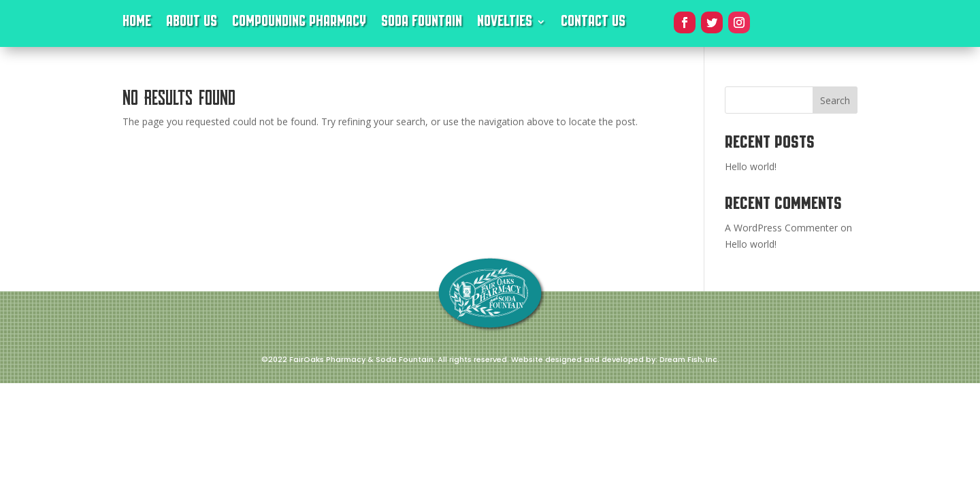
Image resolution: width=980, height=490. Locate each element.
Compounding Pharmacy (299, 24)
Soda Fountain (422, 24)
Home (137, 24)
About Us (192, 24)
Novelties (505, 24)
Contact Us (593, 24)
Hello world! (751, 166)
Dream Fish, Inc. (689, 359)
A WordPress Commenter (781, 228)
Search (835, 100)
